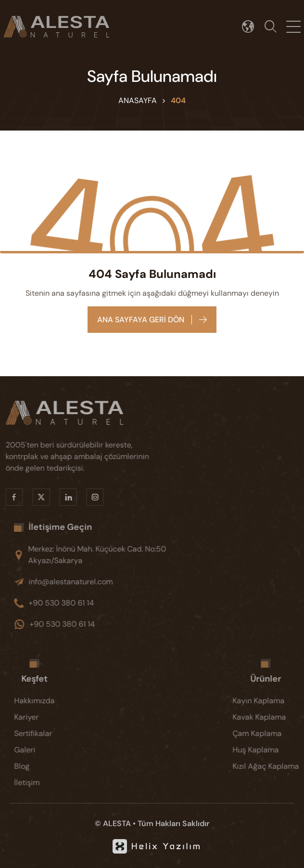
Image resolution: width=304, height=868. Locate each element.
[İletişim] (44, 783)
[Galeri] (44, 750)
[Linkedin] (59, 497)
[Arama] (276, 27)
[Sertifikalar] (44, 734)
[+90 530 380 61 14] (108, 603)
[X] (32, 497)
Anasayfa (138, 100)
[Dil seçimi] (253, 27)
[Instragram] (86, 497)
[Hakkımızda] (44, 701)
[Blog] (44, 766)
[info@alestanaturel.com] (108, 582)
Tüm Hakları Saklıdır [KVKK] (173, 823)
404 (178, 100)
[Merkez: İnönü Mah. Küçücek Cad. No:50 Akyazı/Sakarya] (108, 555)
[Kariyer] (44, 717)
